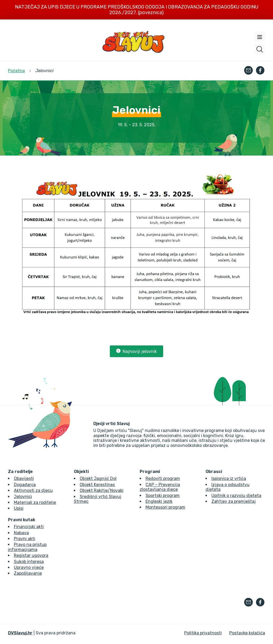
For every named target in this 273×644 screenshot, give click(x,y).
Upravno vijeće (29, 567)
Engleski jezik (159, 501)
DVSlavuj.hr (20, 633)
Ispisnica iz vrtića (229, 478)
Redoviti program (163, 478)
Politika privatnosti (203, 633)
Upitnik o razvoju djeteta (236, 496)
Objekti (81, 472)
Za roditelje (20, 472)
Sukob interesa (29, 562)
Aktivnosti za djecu (33, 490)
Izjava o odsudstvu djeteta (228, 487)
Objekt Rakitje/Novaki (102, 490)
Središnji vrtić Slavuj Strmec (98, 499)
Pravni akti (25, 539)
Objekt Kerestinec (97, 485)
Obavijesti (24, 478)
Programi (150, 472)
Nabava (21, 533)
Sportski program (163, 496)
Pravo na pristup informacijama (27, 547)
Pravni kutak (22, 520)
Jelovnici (23, 497)
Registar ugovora (31, 555)
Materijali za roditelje (35, 502)
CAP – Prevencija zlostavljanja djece (160, 487)
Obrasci (214, 472)
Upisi (19, 508)
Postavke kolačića (247, 633)
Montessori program (165, 507)
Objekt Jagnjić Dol (98, 478)
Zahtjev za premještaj (234, 501)
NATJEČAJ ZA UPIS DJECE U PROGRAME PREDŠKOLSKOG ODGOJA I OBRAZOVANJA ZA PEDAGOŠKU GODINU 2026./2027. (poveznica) (137, 10)
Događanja (25, 485)
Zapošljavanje (28, 573)
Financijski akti (29, 527)
